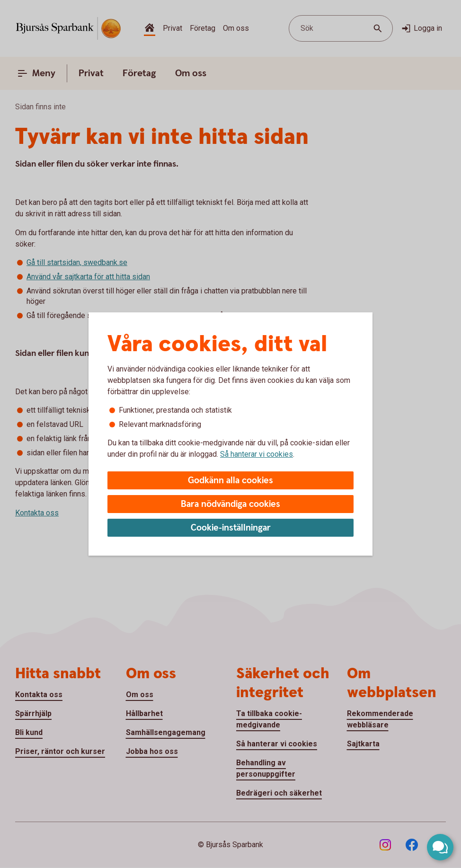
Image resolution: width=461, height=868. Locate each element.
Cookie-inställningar (231, 528)
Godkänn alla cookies (230, 481)
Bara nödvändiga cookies (230, 504)
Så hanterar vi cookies (257, 454)
